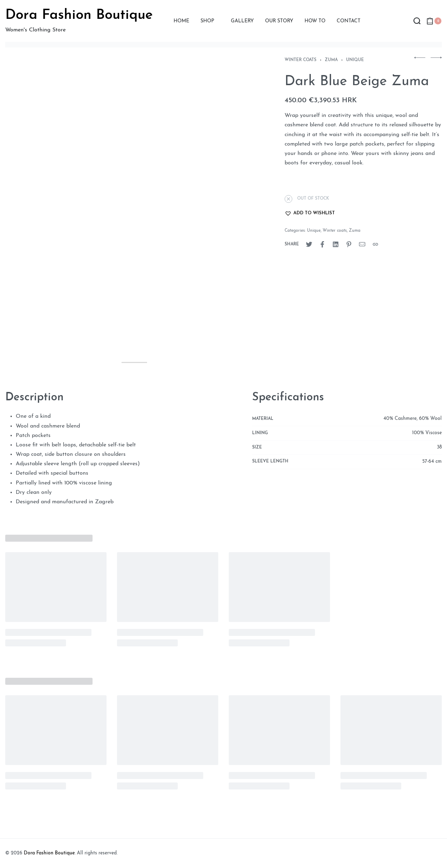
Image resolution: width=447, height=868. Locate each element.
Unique (355, 60)
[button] (310, 213)
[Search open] (417, 21)
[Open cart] (434, 21)
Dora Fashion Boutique (79, 15)
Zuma (331, 60)
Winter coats (301, 60)
